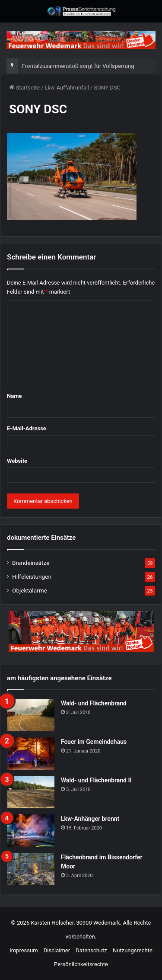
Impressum (24, 950)
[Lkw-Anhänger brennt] (31, 831)
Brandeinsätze (31, 563)
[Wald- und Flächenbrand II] (31, 792)
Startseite (24, 88)
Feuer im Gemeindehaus (94, 742)
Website (17, 461)
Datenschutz (91, 950)
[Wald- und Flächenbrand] (31, 715)
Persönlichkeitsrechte (81, 964)
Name (14, 396)
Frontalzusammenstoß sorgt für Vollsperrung (78, 66)
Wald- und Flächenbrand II (96, 780)
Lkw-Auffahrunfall (67, 88)
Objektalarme (30, 590)
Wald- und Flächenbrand (94, 703)
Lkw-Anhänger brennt (90, 819)
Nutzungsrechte (133, 950)
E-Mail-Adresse (27, 428)
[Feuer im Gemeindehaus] (31, 754)
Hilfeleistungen (32, 576)
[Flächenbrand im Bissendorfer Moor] (31, 869)
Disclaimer (57, 950)
